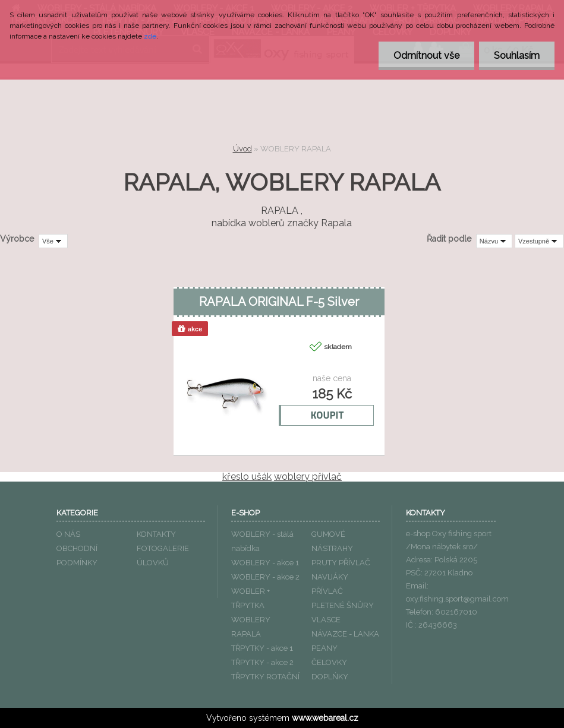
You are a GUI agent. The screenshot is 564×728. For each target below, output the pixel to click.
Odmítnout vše (426, 56)
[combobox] (494, 241)
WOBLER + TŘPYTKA (251, 598)
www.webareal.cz (325, 718)
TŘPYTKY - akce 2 (262, 662)
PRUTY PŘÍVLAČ (341, 563)
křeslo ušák (247, 477)
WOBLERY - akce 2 (265, 577)
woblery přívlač (308, 477)
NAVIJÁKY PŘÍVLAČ (330, 584)
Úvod (242, 149)
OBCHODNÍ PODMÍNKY (77, 556)
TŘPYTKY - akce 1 (262, 648)
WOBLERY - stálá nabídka (262, 541)
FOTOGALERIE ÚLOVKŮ (163, 556)
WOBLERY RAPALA (251, 627)
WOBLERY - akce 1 (265, 563)
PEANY (324, 648)
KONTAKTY (156, 534)
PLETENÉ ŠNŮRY (343, 605)
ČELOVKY (329, 662)
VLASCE (326, 620)
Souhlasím (517, 56)
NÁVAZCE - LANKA (345, 634)
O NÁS (68, 534)
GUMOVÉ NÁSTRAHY (332, 541)
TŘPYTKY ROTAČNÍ (265, 677)
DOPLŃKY (330, 677)
